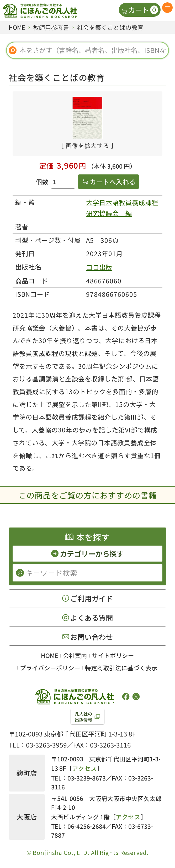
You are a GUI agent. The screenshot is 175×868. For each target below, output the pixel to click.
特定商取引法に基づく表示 (121, 668)
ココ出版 (99, 267)
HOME (50, 655)
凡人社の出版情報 (84, 717)
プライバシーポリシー (50, 668)
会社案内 (75, 655)
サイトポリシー (113, 655)
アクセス (85, 768)
